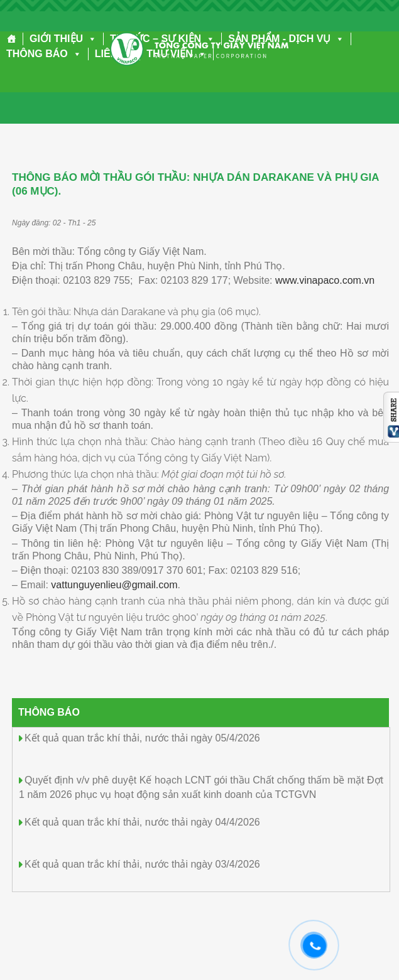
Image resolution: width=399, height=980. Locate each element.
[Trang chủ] (12, 39)
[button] (90, 39)
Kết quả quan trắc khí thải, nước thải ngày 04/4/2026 (142, 822)
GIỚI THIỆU (63, 39)
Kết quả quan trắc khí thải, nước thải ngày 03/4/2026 (142, 864)
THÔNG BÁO (44, 54)
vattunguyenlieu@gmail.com (114, 585)
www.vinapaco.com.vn (325, 280)
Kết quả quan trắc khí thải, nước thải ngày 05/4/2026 (142, 738)
